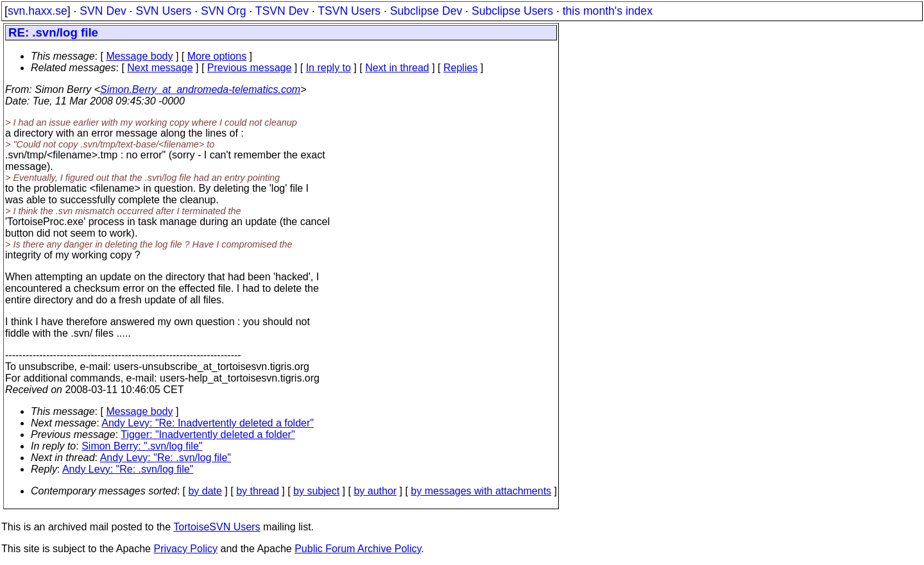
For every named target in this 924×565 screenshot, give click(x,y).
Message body (139, 56)
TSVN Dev (282, 11)
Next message (160, 68)
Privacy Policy (185, 549)
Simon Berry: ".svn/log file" (142, 446)
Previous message (250, 68)
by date (205, 491)
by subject (316, 491)
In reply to (329, 68)
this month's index (608, 11)
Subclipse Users (512, 11)
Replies (460, 68)
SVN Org (223, 11)
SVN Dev (103, 11)
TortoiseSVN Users (217, 527)
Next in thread (397, 68)
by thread (258, 491)
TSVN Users (349, 11)
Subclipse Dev (426, 11)
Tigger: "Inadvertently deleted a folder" (208, 434)
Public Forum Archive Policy (358, 549)
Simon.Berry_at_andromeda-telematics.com (200, 89)
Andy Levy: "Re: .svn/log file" (166, 458)
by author (375, 491)
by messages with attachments (481, 491)
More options (217, 56)
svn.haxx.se (38, 11)
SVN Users (163, 11)
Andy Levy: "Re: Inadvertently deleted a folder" (208, 423)
